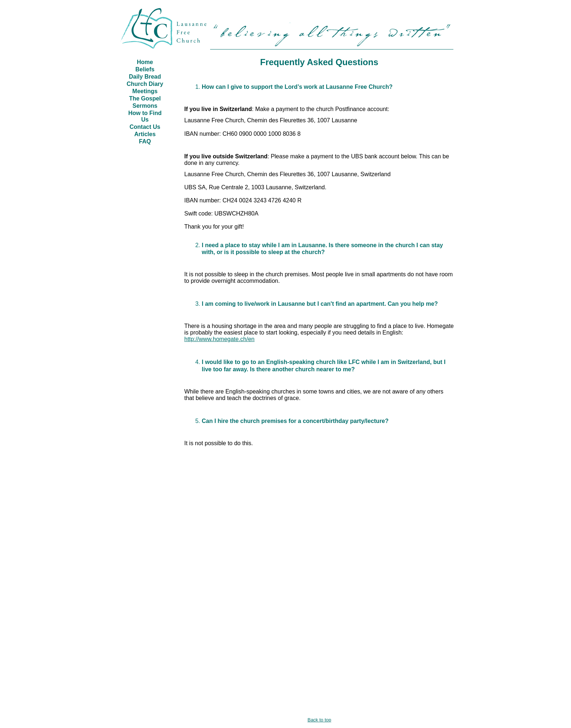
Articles (145, 134)
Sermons (145, 106)
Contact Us (145, 127)
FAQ (145, 141)
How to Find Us (145, 116)
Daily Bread (145, 77)
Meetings (145, 91)
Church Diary (145, 84)
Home (145, 62)
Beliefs (145, 69)
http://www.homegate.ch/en (219, 339)
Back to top (319, 720)
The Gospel (145, 98)
